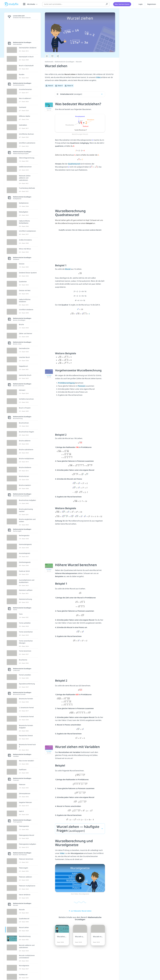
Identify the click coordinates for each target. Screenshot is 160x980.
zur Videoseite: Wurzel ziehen (80, 911)
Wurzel (68, 269)
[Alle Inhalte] (30, 4)
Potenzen (82, 386)
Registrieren (152, 4)
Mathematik (49, 62)
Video (99, 77)
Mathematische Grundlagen (65, 62)
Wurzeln (79, 62)
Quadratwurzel (74, 164)
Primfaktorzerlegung (66, 383)
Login (139, 4)
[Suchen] (107, 4)
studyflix (14, 4)
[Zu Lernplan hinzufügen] (47, 56)
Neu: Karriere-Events (122, 4)
